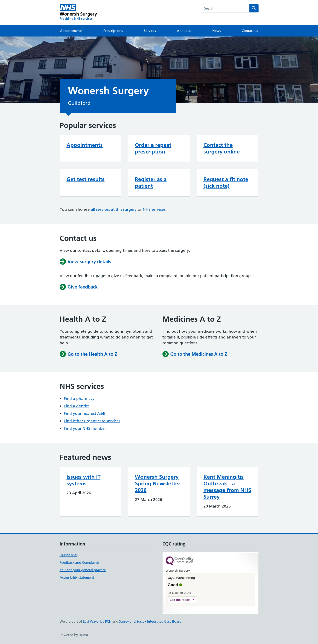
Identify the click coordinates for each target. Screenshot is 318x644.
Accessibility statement (77, 577)
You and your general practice (83, 570)
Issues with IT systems (83, 480)
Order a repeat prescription (153, 148)
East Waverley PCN (97, 621)
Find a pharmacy (79, 399)
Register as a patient (151, 183)
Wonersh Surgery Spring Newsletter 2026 (158, 483)
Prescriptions (113, 31)
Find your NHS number (85, 428)
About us (184, 31)
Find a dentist (76, 406)
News (216, 31)
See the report (180, 600)
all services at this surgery (114, 209)
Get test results (86, 179)
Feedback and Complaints (79, 562)
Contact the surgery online (222, 148)
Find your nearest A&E (85, 413)
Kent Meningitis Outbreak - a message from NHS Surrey (227, 487)
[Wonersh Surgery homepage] (78, 12)
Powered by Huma (74, 635)
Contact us (250, 31)
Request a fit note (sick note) (226, 183)
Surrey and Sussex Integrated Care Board (150, 621)
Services (150, 31)
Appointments (71, 31)
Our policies (69, 555)
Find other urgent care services (92, 421)
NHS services (154, 209)
